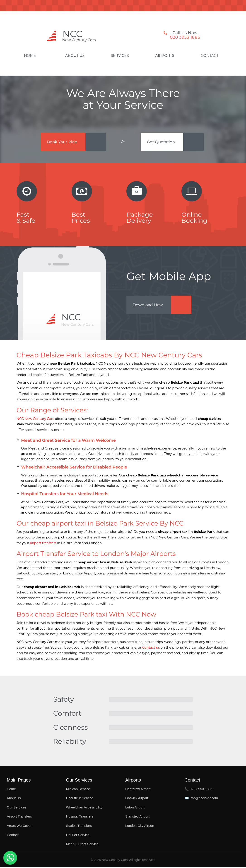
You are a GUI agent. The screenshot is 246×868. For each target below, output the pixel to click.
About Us (75, 56)
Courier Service (78, 836)
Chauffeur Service (80, 799)
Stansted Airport (137, 817)
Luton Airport (135, 808)
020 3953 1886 (185, 37)
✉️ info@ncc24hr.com (201, 799)
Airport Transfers (19, 817)
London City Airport (140, 826)
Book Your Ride (61, 142)
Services (120, 56)
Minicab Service (78, 790)
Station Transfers (79, 826)
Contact (210, 56)
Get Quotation (163, 142)
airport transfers (43, 544)
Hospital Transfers (80, 817)
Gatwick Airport (137, 799)
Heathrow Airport (138, 790)
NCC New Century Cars (35, 419)
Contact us (151, 648)
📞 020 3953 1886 (199, 790)
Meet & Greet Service (82, 845)
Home (30, 56)
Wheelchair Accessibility (84, 808)
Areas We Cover (19, 826)
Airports (165, 56)
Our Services (17, 808)
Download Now (150, 307)
